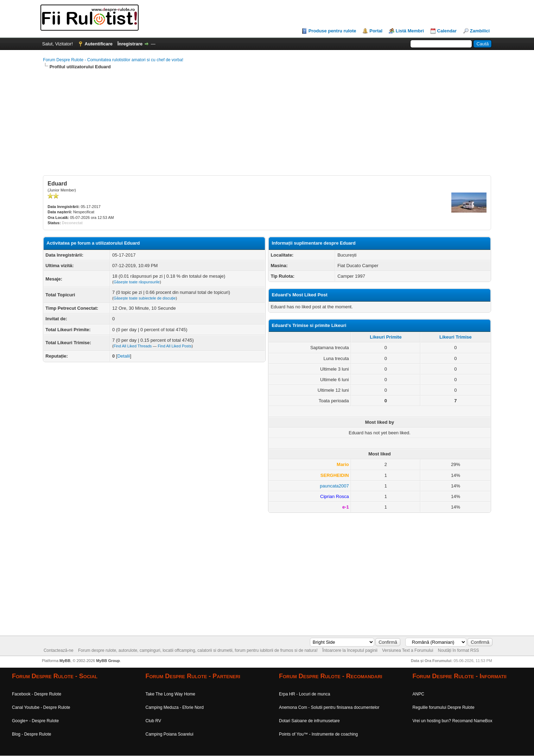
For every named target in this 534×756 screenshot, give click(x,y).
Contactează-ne (59, 650)
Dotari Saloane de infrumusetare (309, 721)
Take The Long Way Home (170, 694)
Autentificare (99, 44)
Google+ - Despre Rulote (35, 721)
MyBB (65, 661)
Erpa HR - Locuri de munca (304, 694)
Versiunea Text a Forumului (408, 650)
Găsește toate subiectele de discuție (145, 298)
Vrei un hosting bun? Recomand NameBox (453, 721)
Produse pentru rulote (332, 31)
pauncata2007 (334, 486)
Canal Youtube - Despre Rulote (41, 707)
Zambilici (480, 31)
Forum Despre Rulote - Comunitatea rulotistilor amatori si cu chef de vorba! (113, 60)
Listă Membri (410, 31)
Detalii (123, 356)
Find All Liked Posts (174, 346)
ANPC (418, 694)
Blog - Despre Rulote (31, 734)
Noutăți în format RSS (459, 650)
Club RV (153, 721)
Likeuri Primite (386, 337)
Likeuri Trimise (456, 337)
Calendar (447, 31)
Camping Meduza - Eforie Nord (175, 707)
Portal (376, 31)
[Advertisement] (254, 126)
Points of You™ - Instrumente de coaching (318, 734)
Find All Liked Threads (133, 346)
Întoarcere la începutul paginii (350, 650)
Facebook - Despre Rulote (37, 694)
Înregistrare (130, 44)
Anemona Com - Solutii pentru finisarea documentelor (329, 707)
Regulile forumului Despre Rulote (444, 707)
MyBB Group (108, 661)
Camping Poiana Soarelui (170, 734)
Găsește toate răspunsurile (137, 282)
